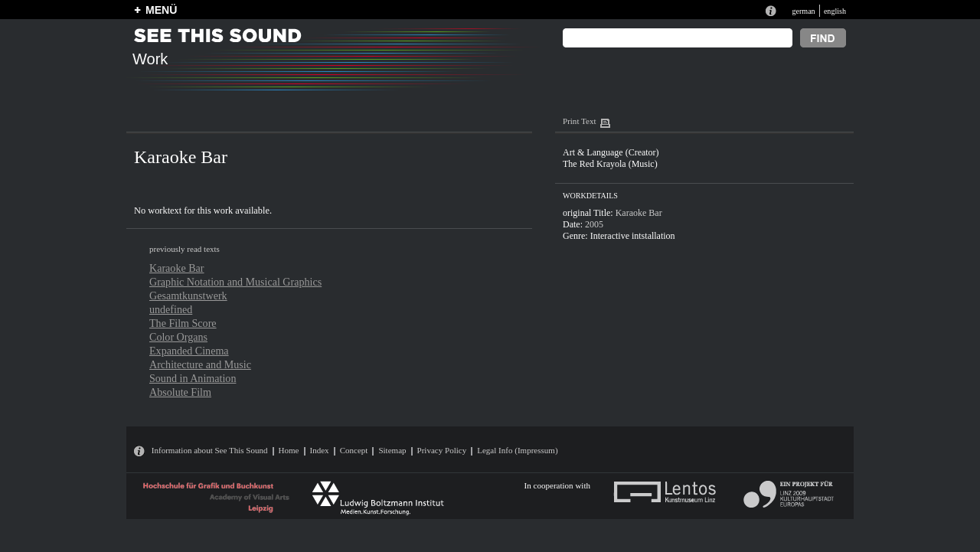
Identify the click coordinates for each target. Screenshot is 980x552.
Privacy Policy (442, 450)
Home (289, 450)
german (803, 11)
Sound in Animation (193, 378)
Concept (354, 450)
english (835, 11)
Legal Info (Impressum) (517, 450)
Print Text (579, 121)
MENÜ (161, 10)
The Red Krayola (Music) (610, 164)
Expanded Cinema (189, 351)
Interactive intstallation (633, 236)
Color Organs (178, 337)
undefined (171, 309)
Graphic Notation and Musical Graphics (235, 282)
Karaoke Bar (177, 268)
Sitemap (392, 450)
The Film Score (183, 323)
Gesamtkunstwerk (188, 296)
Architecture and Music (200, 364)
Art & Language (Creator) (611, 152)
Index (320, 450)
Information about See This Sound (210, 450)
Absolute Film (180, 392)
